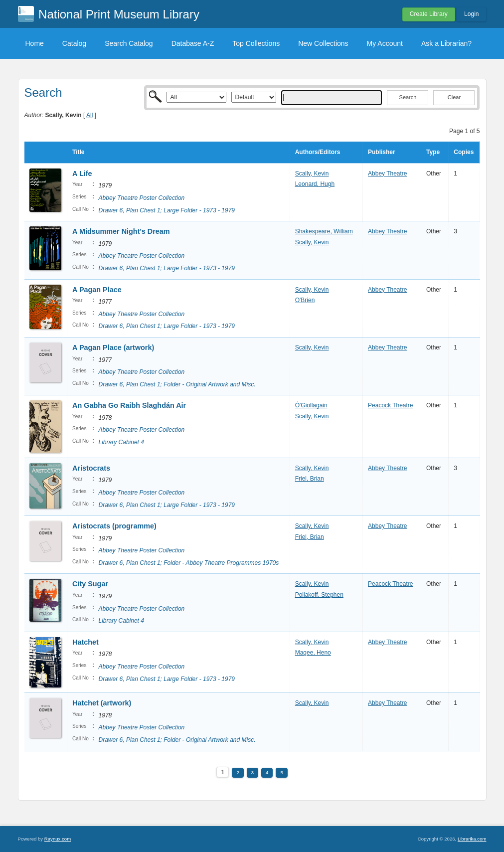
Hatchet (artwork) (102, 703)
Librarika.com (472, 839)
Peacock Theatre (391, 405)
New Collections (323, 43)
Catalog (74, 43)
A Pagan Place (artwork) (113, 347)
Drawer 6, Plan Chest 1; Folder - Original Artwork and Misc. (177, 384)
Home (35, 43)
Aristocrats (91, 468)
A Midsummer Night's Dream (121, 231)
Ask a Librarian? (446, 43)
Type (433, 152)
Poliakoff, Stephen (319, 595)
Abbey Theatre (388, 173)
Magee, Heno (313, 653)
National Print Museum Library (119, 14)
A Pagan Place (97, 290)
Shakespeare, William (324, 231)
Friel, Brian (310, 479)
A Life (82, 173)
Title (78, 152)
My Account (385, 43)
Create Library (429, 14)
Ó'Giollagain (311, 405)
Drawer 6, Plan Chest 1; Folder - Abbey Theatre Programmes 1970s (189, 563)
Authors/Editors (318, 152)
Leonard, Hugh (315, 184)
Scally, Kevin (312, 173)
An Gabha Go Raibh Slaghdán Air (129, 405)
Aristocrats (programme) (114, 526)
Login (471, 14)
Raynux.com (58, 839)
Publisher (382, 152)
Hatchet (85, 642)
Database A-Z (193, 43)
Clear (454, 97)
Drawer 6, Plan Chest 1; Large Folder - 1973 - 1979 (167, 210)
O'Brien (305, 300)
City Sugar (90, 584)
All (89, 115)
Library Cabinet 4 (121, 442)
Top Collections (256, 43)
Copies (464, 152)
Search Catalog (129, 43)
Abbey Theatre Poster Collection (142, 198)
